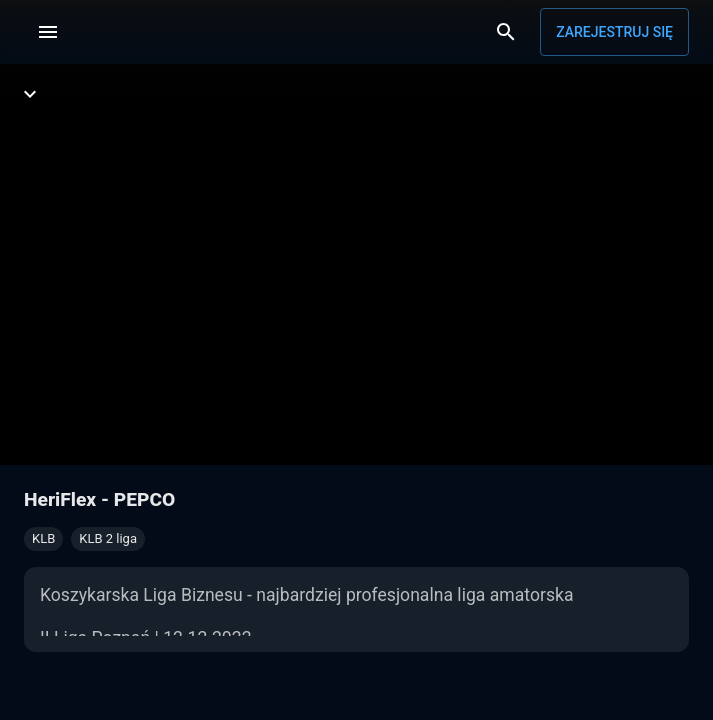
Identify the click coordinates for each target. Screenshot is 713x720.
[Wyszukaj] (506, 32)
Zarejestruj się (614, 32)
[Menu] (48, 32)
